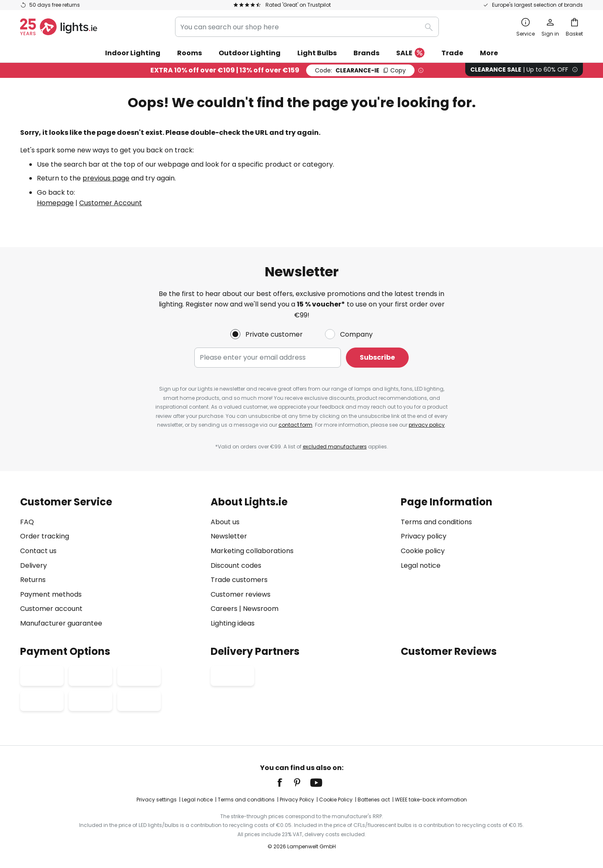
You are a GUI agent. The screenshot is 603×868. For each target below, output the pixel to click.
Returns (33, 580)
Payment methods (51, 594)
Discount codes (236, 565)
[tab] (111, 563)
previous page (106, 178)
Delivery (33, 565)
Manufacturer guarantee (61, 623)
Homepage (55, 203)
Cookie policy (423, 551)
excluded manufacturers (335, 447)
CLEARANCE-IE (360, 70)
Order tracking (45, 536)
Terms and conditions (436, 522)
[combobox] (307, 27)
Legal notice (421, 565)
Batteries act (374, 800)
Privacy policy (424, 536)
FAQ (27, 522)
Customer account (51, 609)
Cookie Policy (336, 800)
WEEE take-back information (431, 800)
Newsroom (261, 609)
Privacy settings (157, 800)
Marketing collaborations (252, 551)
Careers (224, 609)
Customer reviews (241, 594)
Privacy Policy (297, 800)
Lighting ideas (233, 623)
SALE (410, 53)
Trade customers (239, 580)
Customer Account (111, 203)
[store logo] (59, 27)
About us (225, 522)
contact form (295, 425)
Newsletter (229, 536)
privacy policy (427, 425)
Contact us (38, 551)
